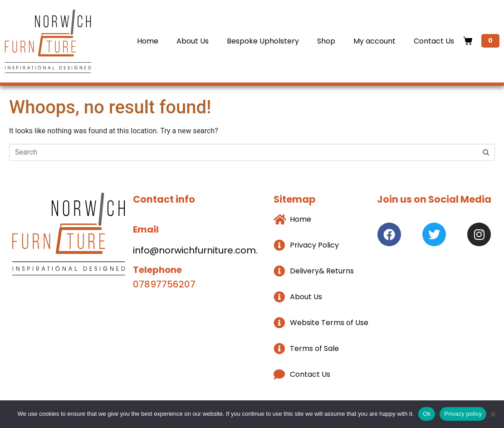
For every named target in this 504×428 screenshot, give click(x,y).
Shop (326, 41)
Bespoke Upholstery (263, 41)
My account (374, 41)
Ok (427, 414)
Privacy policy (463, 414)
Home (148, 41)
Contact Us (434, 41)
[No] (493, 414)
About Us (193, 41)
